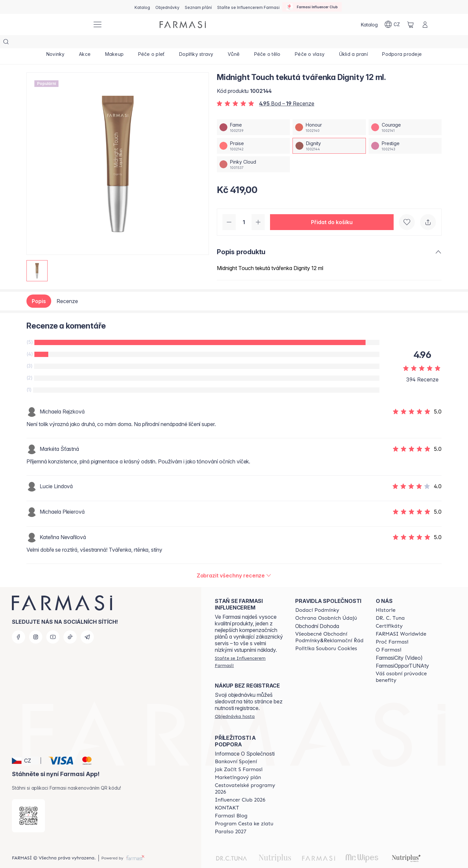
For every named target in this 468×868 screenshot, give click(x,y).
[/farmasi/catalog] (142, 7)
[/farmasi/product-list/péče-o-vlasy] (310, 43)
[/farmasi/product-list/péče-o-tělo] (267, 43)
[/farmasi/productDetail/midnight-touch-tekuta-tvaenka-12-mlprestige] (405, 133)
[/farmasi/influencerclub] (312, 7)
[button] (332, 209)
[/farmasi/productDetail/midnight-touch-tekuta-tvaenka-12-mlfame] (253, 114)
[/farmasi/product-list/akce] (85, 43)
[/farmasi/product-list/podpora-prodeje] (402, 43)
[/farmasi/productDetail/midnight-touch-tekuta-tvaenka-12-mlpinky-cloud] (253, 151)
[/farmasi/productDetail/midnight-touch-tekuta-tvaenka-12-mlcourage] (405, 114)
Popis (39, 288)
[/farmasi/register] (167, 7)
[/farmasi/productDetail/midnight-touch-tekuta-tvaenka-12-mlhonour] (329, 114)
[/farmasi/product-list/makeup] (114, 43)
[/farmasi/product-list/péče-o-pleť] (151, 43)
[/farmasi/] (62, 25)
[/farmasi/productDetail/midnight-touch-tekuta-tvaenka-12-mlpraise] (253, 133)
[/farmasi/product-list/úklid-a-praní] (353, 43)
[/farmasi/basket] (410, 24)
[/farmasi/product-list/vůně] (234, 43)
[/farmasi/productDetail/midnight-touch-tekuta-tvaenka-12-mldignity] (329, 133)
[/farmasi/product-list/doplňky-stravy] (196, 43)
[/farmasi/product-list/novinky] (55, 43)
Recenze (67, 288)
